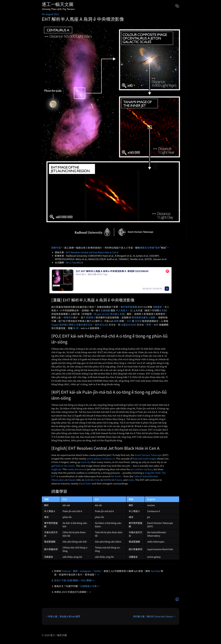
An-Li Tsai (71, 262)
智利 (97, 325)
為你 (158, 248)
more (131, 480)
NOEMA (132, 325)
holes (88, 483)
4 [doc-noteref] (166, 247)
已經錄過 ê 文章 (89, 586)
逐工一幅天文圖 (58, 5)
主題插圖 (105, 310)
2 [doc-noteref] (155, 247)
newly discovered (77, 469)
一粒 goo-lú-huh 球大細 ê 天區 (108, 314)
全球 (137, 321)
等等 (149, 325)
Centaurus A (108, 459)
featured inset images (145, 459)
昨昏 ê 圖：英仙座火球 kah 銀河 (64, 616)
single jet (56, 469)
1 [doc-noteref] (61, 247)
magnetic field (153, 473)
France (119, 480)
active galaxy (94, 459)
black (82, 483)
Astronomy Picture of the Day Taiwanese (58, 9)
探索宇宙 (56, 248)
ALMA (105, 325)
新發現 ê (90, 317)
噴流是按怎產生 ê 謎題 (143, 317)
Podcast (66, 571)
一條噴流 (66, 317)
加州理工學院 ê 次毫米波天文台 (76, 325)
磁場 (116, 321)
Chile (97, 480)
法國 (123, 325)
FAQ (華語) (87, 580)
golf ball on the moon (63, 466)
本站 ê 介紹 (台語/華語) (66, 580)
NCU (80, 262)
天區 (164, 310)
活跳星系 (157, 307)
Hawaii (55, 325)
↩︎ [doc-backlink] (98, 575)
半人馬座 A (122, 310)
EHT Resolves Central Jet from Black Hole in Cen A (92, 252)
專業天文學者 (147, 248)
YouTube (155, 571)
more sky (86, 462)
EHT (129, 321)
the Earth (116, 476)
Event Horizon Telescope (148, 455)
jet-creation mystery (141, 469)
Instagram (86, 571)
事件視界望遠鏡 (129, 307)
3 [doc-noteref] (161, 247)
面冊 (75, 571)
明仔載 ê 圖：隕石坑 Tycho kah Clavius (153, 616)
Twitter (97, 571)
